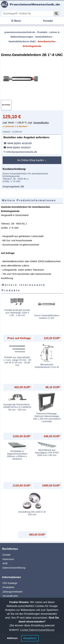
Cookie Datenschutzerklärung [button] (37, 630)
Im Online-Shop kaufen (31, 160)
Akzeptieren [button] (30, 638)
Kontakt (48, 21)
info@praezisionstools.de (22, 152)
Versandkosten (41, 123)
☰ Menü (16, 21)
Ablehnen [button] (12, 638)
